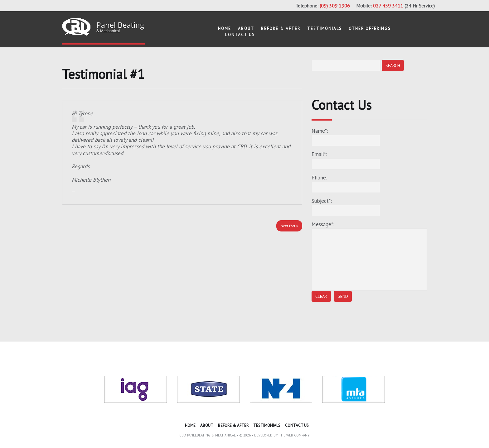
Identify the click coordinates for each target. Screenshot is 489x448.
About (246, 29)
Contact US (240, 35)
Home (225, 29)
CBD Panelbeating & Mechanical (208, 435)
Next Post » (289, 226)
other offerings (370, 29)
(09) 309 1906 (335, 6)
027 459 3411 (388, 6)
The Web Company (294, 435)
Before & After (281, 29)
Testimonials (324, 29)
